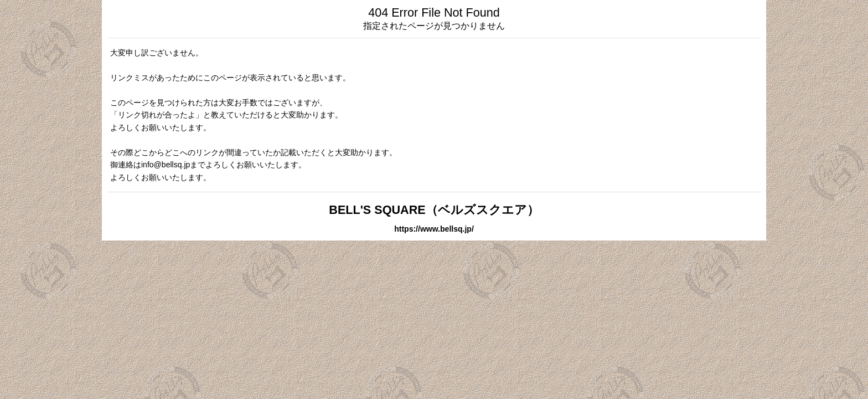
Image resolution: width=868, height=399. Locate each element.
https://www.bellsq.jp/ (434, 229)
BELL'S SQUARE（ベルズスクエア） (434, 210)
